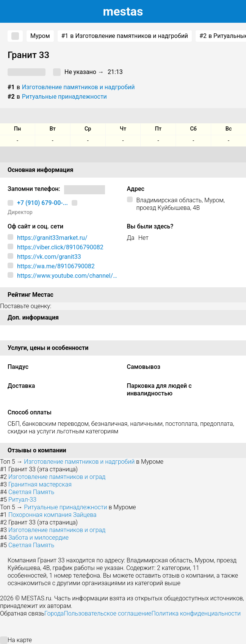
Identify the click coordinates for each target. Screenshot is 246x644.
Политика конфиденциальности (196, 613)
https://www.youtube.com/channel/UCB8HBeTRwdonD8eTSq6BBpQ (67, 276)
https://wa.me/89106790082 (56, 266)
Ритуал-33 (22, 500)
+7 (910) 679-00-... (42, 203)
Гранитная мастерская (40, 484)
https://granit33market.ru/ (52, 238)
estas (123, 11)
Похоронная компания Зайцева (52, 515)
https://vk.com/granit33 (49, 257)
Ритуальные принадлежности (64, 97)
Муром (40, 36)
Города (54, 613)
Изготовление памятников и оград (57, 477)
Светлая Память (31, 492)
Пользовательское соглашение (107, 613)
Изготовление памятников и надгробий (78, 87)
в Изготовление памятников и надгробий (125, 36)
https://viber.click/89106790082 (60, 247)
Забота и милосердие (38, 538)
